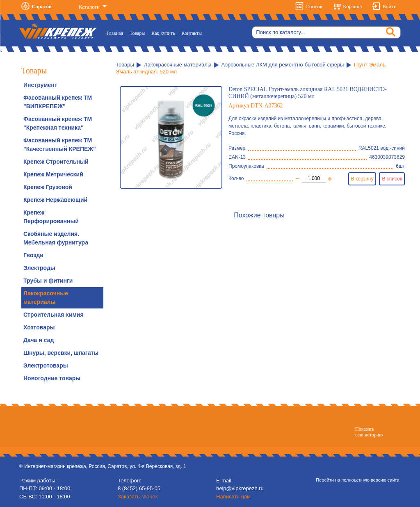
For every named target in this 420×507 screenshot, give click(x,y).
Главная (116, 33)
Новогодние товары (52, 378)
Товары (137, 33)
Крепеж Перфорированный (51, 217)
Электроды (39, 268)
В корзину (362, 179)
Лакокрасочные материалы (46, 298)
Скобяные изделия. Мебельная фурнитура (56, 238)
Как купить (163, 33)
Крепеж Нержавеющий (55, 200)
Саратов (42, 6)
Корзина (352, 6)
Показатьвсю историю (369, 432)
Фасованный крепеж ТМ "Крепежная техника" (58, 123)
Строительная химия (54, 315)
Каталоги (90, 7)
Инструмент (40, 85)
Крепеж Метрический (53, 174)
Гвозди (33, 255)
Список (314, 6)
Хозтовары (39, 327)
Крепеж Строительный (56, 162)
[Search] (326, 32)
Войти (389, 6)
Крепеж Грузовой (48, 187)
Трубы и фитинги (48, 281)
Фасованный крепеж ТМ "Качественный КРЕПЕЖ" (60, 145)
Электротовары (46, 365)
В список (392, 179)
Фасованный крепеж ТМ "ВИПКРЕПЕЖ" (58, 102)
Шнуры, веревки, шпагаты (61, 353)
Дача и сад (39, 340)
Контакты (192, 33)
